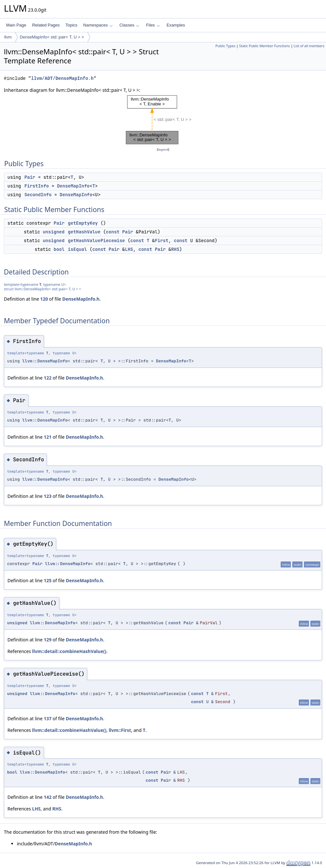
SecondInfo (38, 195)
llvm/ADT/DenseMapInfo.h (62, 78)
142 (48, 797)
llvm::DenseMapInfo (45, 361)
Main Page (16, 25)
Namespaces (98, 25)
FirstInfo (37, 186)
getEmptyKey (83, 223)
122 (48, 378)
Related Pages (46, 25)
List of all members (309, 46)
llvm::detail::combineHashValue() (69, 651)
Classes (129, 25)
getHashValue (84, 232)
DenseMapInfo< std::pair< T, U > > (52, 37)
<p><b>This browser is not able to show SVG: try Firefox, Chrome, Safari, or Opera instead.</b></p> (163, 120)
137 (48, 718)
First (162, 241)
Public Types (225, 46)
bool (59, 249)
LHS (129, 249)
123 (48, 496)
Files (153, 25)
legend (163, 150)
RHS (175, 249)
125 (48, 580)
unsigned (54, 232)
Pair (30, 177)
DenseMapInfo (73, 186)
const (113, 232)
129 (48, 640)
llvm (8, 37)
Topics (71, 25)
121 (48, 437)
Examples (176, 25)
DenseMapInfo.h (81, 299)
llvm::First (120, 730)
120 (44, 299)
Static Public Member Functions (264, 46)
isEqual (77, 249)
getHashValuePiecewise (96, 241)
